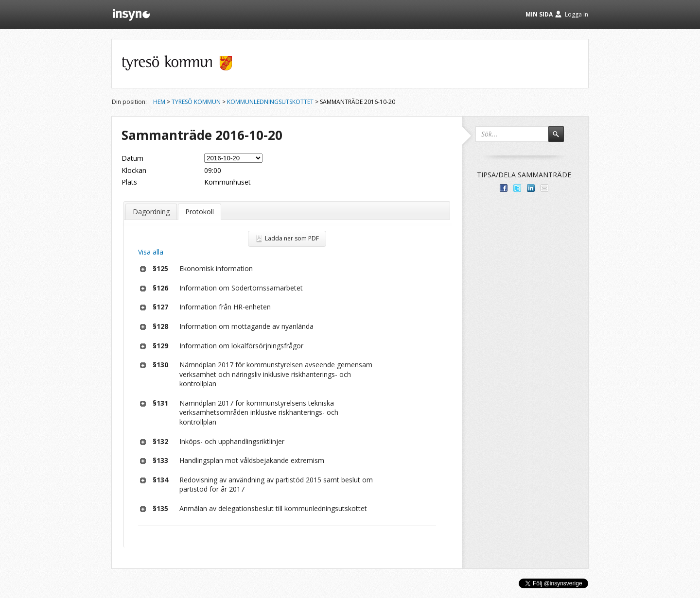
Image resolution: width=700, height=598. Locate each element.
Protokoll (200, 212)
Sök (560, 138)
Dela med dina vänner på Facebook (504, 188)
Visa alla (151, 252)
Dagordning (151, 212)
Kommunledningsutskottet (270, 102)
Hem (159, 102)
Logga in (577, 14)
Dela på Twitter (517, 188)
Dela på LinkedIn (531, 188)
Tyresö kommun (196, 102)
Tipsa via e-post (544, 188)
